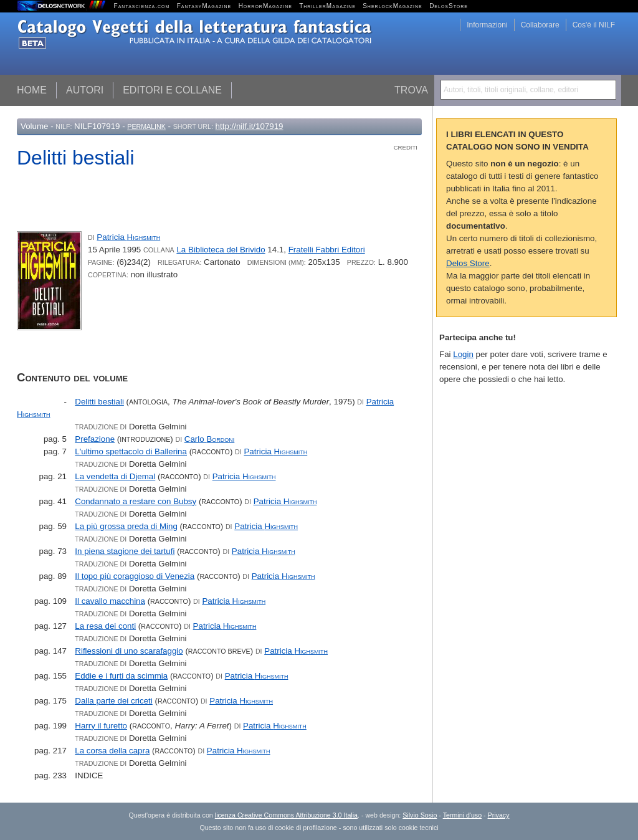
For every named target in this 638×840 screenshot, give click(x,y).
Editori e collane (172, 90)
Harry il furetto (101, 726)
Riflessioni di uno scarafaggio (129, 651)
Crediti (406, 147)
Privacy (499, 815)
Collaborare (540, 25)
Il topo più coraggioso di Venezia (135, 576)
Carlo (209, 439)
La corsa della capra (112, 751)
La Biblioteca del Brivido (221, 250)
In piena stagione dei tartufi (125, 551)
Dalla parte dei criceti (113, 701)
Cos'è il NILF (594, 25)
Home (32, 90)
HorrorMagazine (265, 6)
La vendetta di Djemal (115, 476)
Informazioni (487, 25)
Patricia (128, 237)
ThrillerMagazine (327, 6)
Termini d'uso (462, 815)
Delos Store (468, 263)
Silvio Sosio (420, 815)
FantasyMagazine (204, 6)
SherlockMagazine (393, 6)
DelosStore (449, 6)
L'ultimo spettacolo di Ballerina (131, 451)
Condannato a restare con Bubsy (136, 501)
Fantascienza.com (142, 6)
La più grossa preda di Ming (126, 526)
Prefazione (95, 439)
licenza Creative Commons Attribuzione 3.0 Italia (286, 815)
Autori (85, 90)
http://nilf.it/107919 (250, 126)
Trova (411, 90)
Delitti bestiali (99, 402)
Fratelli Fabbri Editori (327, 250)
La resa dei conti (105, 626)
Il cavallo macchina (110, 601)
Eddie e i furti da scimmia (121, 676)
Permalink (146, 126)
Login (463, 354)
